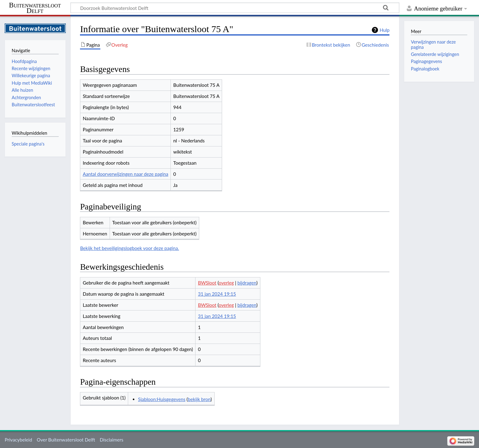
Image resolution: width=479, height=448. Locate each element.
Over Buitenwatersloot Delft (66, 440)
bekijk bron (199, 399)
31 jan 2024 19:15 (217, 294)
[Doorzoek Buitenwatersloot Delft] (235, 8)
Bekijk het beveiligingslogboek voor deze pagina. (129, 248)
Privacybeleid (18, 440)
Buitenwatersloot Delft (35, 8)
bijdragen (247, 283)
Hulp (384, 30)
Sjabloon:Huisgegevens (162, 399)
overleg (226, 283)
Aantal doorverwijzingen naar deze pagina (126, 174)
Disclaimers (111, 440)
